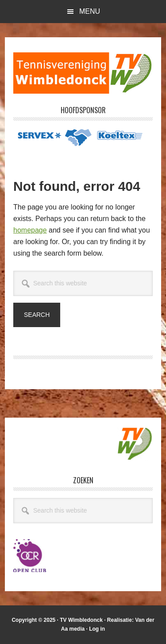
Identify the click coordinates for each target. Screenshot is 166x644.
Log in (97, 629)
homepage (30, 230)
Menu (90, 11)
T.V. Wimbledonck (83, 73)
